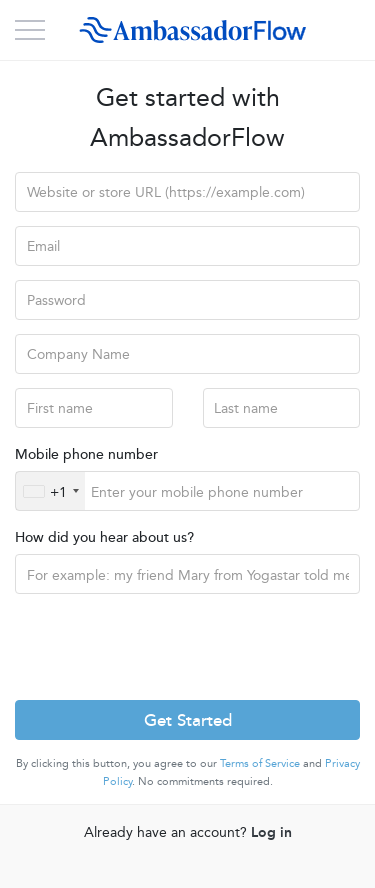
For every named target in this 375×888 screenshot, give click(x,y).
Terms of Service (260, 762)
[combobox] (50, 491)
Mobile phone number (86, 453)
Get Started (188, 719)
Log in (271, 831)
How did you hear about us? (104, 536)
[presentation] (167, 647)
